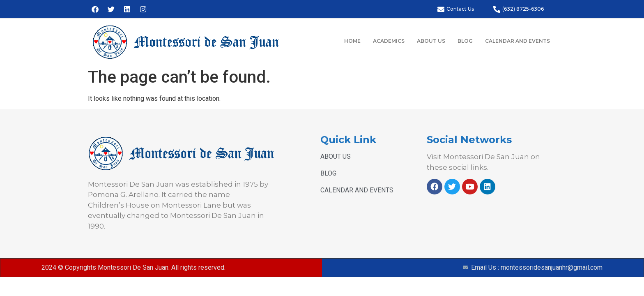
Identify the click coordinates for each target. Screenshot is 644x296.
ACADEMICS (389, 41)
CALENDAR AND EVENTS (517, 41)
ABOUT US (431, 41)
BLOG (465, 41)
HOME (352, 41)
